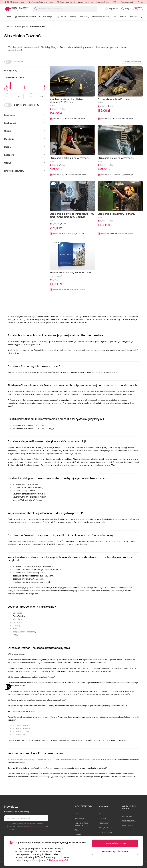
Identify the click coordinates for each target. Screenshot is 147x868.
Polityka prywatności (57, 860)
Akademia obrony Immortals (46, 759)
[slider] (6, 89)
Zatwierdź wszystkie (115, 843)
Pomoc (140, 2)
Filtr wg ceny (11, 70)
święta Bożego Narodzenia (24, 632)
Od (7, 93)
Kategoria (26, 155)
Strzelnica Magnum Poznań (19, 759)
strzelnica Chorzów (21, 731)
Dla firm (78, 835)
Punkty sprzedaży (127, 2)
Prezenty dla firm (103, 2)
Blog (77, 830)
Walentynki (18, 619)
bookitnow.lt (128, 825)
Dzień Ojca (17, 613)
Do (31, 93)
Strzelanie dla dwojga (69, 316)
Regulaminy (104, 823)
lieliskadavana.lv (129, 821)
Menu (8, 17)
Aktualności (80, 818)
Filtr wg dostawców (26, 171)
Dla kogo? (26, 139)
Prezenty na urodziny (101, 17)
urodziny (16, 625)
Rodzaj (26, 147)
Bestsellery (84, 17)
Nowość (73, 17)
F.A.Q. (115, 2)
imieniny (16, 629)
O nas (78, 814)
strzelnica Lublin (20, 735)
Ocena (26, 163)
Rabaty (62, 17)
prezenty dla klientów (50, 541)
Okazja (26, 131)
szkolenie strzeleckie (90, 759)
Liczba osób (26, 123)
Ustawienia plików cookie (115, 851)
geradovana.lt (128, 816)
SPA (115, 17)
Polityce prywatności (36, 826)
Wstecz (9, 27)
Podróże (123, 17)
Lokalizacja (45, 17)
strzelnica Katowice (21, 728)
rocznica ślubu (19, 622)
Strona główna (22, 27)
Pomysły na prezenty (26, 17)
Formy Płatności (106, 828)
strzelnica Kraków (20, 725)
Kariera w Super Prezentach (82, 824)
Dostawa (103, 818)
